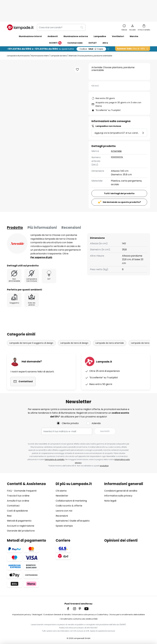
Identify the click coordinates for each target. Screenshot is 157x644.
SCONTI (55, 25)
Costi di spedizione (17, 509)
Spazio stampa (64, 524)
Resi (9, 514)
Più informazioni (42, 209)
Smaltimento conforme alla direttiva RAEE (79, 617)
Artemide (116, 133)
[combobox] (61, 9)
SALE (91, 31)
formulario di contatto (55, 458)
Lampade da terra (59, 38)
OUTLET (93, 25)
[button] (77, 51)
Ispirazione (62, 519)
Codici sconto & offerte (69, 504)
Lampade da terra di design (74, 325)
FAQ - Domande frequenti (22, 489)
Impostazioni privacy (22, 613)
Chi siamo (61, 489)
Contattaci (13, 504)
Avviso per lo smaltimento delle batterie (127, 613)
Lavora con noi (64, 509)
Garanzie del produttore (21, 529)
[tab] (15, 210)
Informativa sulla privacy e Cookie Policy (90, 613)
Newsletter (62, 494)
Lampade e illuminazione (18, 38)
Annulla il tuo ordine (18, 499)
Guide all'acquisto (80, 519)
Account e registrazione (21, 524)
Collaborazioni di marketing (71, 499)
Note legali (110, 499)
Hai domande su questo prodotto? (122, 184)
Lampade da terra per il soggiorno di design (31, 325)
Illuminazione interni (40, 38)
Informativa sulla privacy (118, 494)
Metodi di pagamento (19, 519)
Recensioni (71, 209)
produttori (104, 464)
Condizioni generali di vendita (121, 489)
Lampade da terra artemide (110, 325)
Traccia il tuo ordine (18, 494)
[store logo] (20, 9)
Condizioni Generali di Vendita (57, 613)
